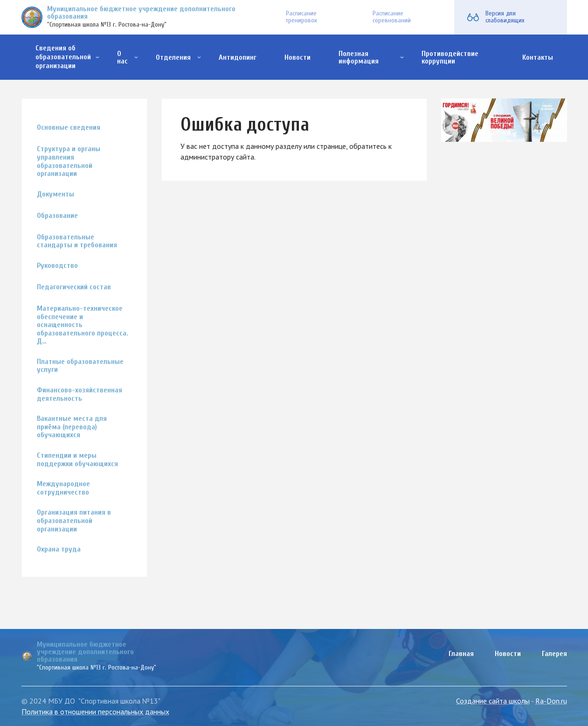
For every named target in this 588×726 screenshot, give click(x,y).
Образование (57, 216)
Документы (55, 194)
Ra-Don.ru (551, 701)
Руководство (57, 266)
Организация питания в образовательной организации (74, 521)
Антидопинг (238, 57)
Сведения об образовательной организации (63, 57)
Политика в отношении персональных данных (95, 712)
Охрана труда (59, 549)
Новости (297, 57)
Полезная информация (359, 57)
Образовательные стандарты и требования (77, 241)
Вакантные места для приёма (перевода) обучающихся (72, 427)
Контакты (538, 57)
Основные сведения (69, 128)
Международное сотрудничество (63, 488)
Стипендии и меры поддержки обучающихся (77, 460)
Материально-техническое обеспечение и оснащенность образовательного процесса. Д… (83, 325)
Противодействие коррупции (450, 57)
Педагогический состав (74, 287)
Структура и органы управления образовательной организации (69, 161)
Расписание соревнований (392, 17)
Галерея (554, 654)
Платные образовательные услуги (80, 366)
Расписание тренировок (301, 17)
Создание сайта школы (493, 701)
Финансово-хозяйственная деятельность (80, 394)
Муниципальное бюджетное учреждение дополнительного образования (141, 13)
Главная (461, 654)
